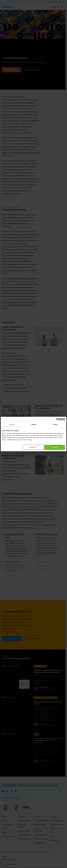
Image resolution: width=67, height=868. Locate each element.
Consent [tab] (12, 424)
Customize (33, 447)
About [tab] (55, 424)
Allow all (55, 447)
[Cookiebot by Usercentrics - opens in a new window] (57, 419)
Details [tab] (34, 424)
